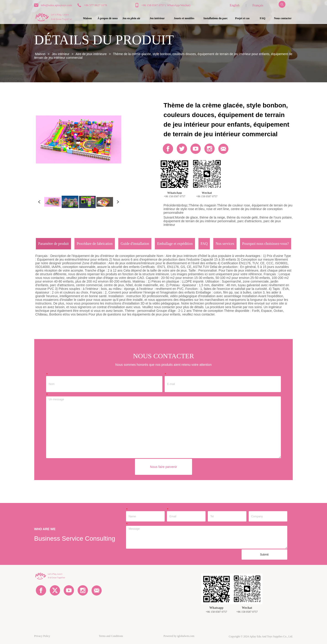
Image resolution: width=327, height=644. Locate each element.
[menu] (185, 18)
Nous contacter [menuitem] (283, 18)
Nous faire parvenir (163, 467)
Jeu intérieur (61, 54)
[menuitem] (131, 18)
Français (258, 5)
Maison (40, 54)
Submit (264, 555)
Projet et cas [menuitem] (242, 18)
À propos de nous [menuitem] (108, 18)
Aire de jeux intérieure (91, 54)
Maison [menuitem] (87, 18)
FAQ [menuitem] (262, 18)
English (235, 5)
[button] (131, 18)
